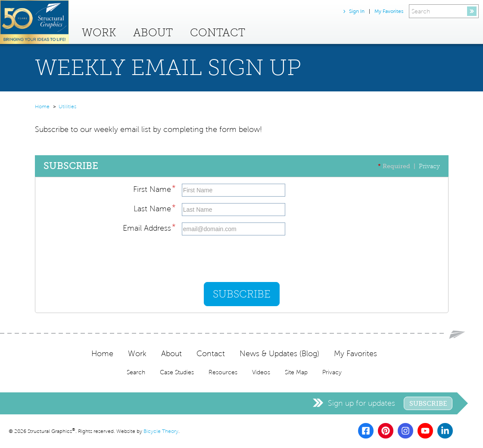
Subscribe (428, 403)
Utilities (67, 107)
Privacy (429, 166)
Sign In (357, 11)
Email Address (149, 227)
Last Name (154, 207)
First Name (154, 188)
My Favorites (389, 11)
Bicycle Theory (161, 431)
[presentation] (247, 259)
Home (42, 107)
